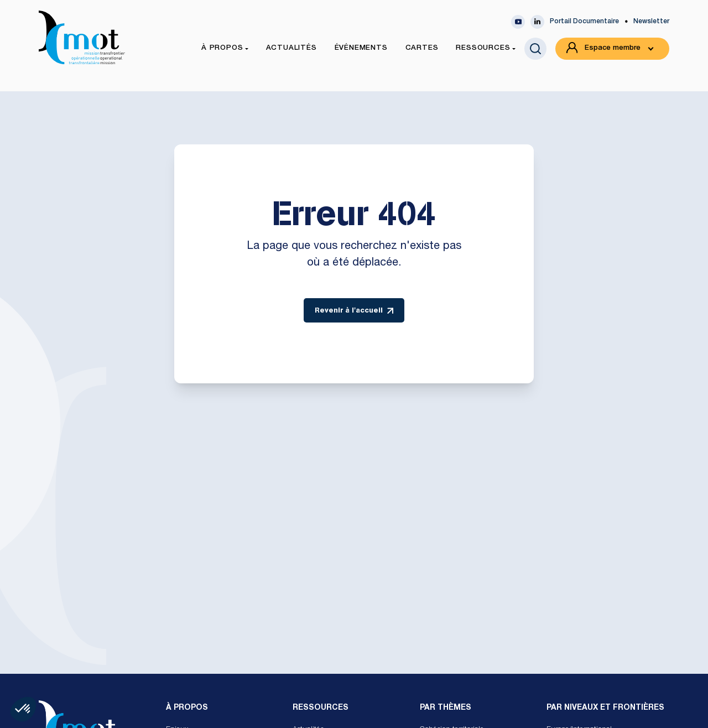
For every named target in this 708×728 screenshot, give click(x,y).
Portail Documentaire (584, 22)
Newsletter (651, 22)
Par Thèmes (446, 708)
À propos (187, 708)
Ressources (321, 708)
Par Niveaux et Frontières (605, 708)
